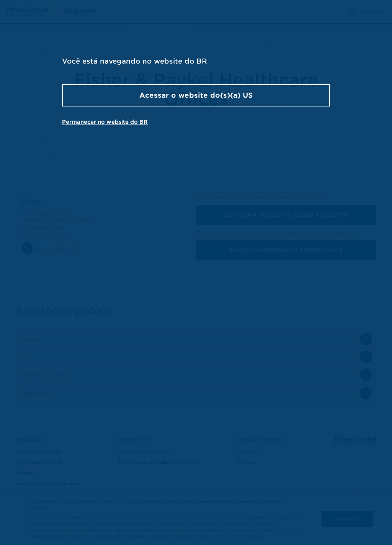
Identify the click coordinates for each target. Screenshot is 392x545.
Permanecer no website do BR (105, 122)
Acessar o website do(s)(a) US (196, 95)
